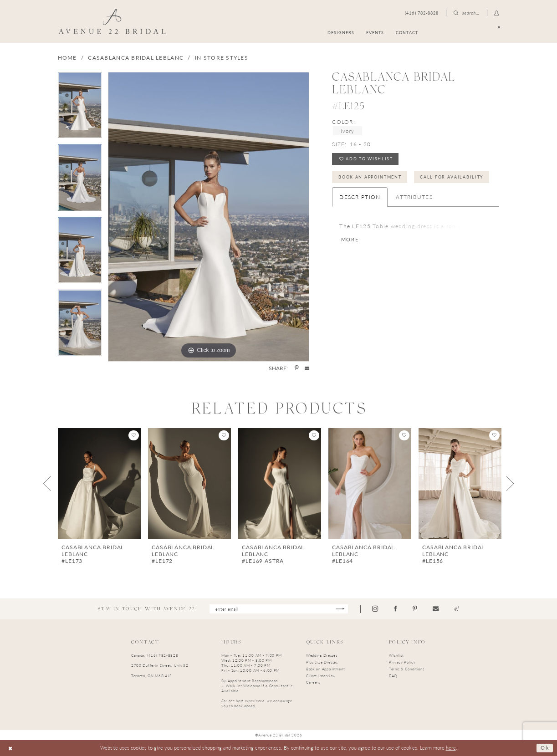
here (451, 748)
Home (67, 58)
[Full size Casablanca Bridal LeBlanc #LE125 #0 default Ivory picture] (209, 217)
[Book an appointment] (467, 33)
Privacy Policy (402, 662)
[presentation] (99, 484)
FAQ (393, 676)
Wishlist (396, 655)
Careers (313, 682)
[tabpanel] (80, 108)
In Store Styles (222, 58)
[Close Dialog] (10, 748)
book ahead (244, 706)
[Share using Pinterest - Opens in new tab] (296, 368)
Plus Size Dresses (322, 662)
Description (360, 197)
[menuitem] (467, 33)
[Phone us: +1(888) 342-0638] (422, 13)
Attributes (414, 197)
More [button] (350, 240)
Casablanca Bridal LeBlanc (136, 58)
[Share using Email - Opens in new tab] (307, 368)
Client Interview (321, 676)
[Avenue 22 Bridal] (112, 21)
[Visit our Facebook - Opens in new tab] (396, 609)
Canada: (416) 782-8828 (155, 655)
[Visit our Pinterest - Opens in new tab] (415, 609)
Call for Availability (452, 177)
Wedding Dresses (322, 655)
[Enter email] (279, 609)
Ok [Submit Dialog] (545, 748)
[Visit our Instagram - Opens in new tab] (376, 609)
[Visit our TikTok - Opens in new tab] (457, 609)
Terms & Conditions (407, 669)
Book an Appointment (370, 177)
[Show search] (466, 13)
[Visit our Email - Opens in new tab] (436, 609)
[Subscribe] (340, 609)
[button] (497, 13)
